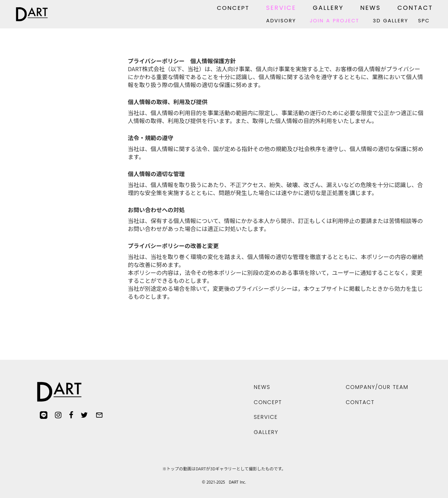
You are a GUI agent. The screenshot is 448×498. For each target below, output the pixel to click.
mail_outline (99, 415)
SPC (424, 21)
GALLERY (328, 8)
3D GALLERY (391, 21)
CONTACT (415, 8)
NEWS (370, 8)
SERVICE (281, 8)
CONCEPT (233, 8)
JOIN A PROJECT (334, 21)
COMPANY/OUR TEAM (377, 387)
